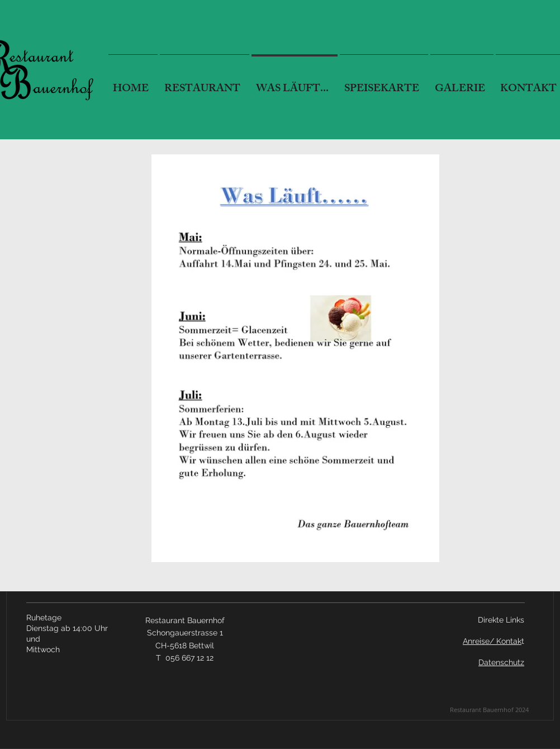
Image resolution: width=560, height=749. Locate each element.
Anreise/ (478, 641)
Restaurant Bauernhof (185, 620)
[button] (384, 84)
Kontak (508, 641)
